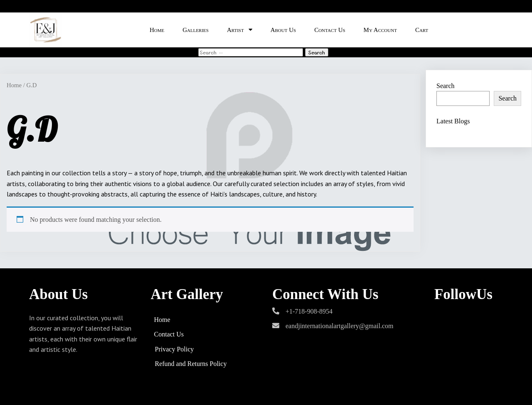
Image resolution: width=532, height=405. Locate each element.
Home (14, 85)
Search (446, 86)
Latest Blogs (453, 121)
